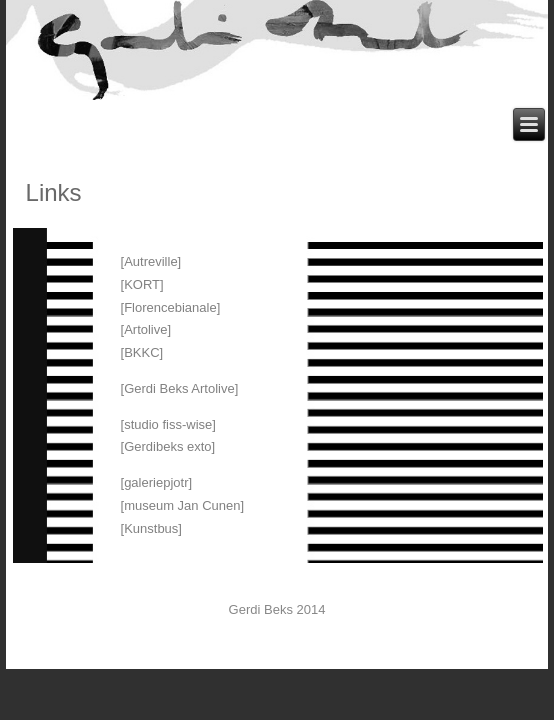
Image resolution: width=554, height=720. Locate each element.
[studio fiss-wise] (168, 424)
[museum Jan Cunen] (183, 505)
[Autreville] (151, 261)
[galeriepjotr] (157, 482)
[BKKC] (142, 352)
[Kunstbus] (151, 528)
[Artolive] (146, 329)
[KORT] (142, 284)
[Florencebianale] (171, 307)
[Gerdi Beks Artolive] (180, 388)
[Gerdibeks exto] (168, 446)
